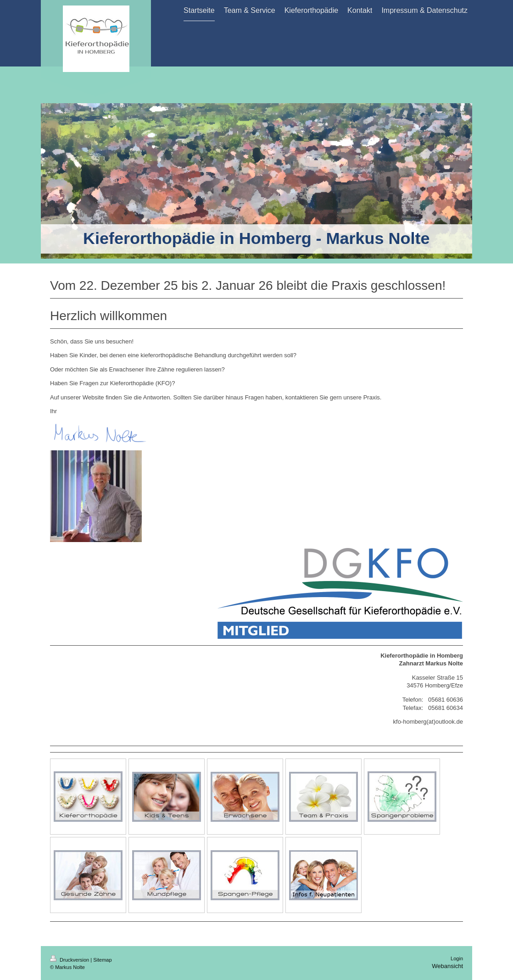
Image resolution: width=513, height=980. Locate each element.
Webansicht (447, 966)
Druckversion (70, 960)
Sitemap (102, 960)
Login (457, 958)
